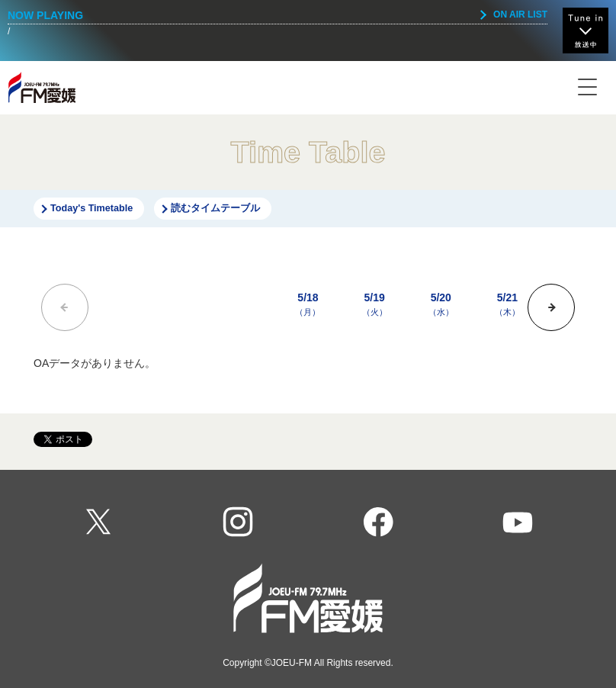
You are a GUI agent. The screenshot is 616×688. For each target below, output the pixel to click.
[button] (551, 307)
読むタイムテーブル (215, 208)
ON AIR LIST (520, 14)
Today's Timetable (91, 208)
